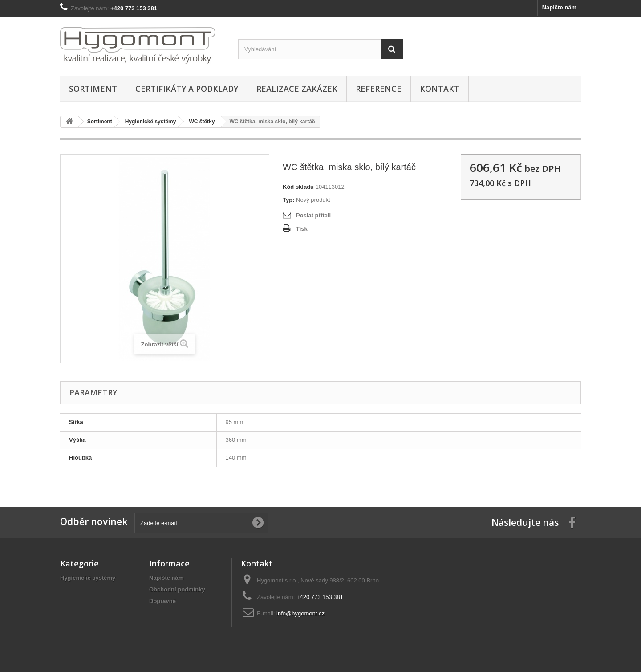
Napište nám (559, 7)
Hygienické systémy (88, 578)
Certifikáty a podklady (187, 89)
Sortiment (93, 89)
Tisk (302, 229)
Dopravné (162, 601)
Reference (379, 89)
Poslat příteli (313, 215)
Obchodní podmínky (177, 589)
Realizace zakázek (297, 89)
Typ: (288, 200)
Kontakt (440, 89)
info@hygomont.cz (300, 613)
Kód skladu (298, 187)
